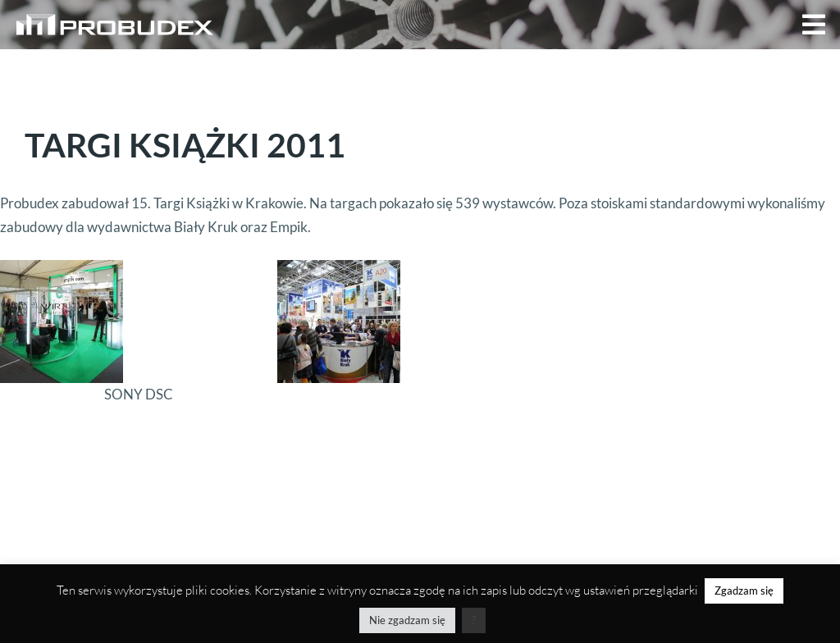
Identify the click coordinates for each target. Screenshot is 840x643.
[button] (814, 25)
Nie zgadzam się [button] (407, 620)
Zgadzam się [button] (744, 591)
